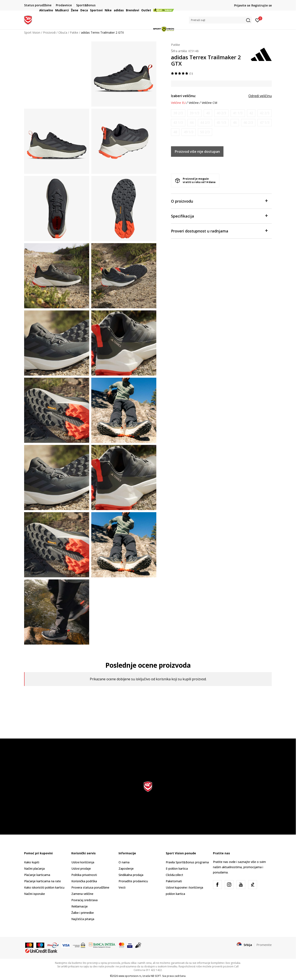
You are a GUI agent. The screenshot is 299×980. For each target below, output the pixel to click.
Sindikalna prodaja (131, 875)
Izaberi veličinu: (183, 96)
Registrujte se (262, 5)
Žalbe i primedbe (83, 913)
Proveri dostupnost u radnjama (219, 231)
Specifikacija (219, 216)
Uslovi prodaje (81, 869)
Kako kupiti (32, 862)
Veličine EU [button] (178, 103)
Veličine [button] (194, 103)
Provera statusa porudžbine (90, 887)
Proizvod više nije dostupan (197, 152)
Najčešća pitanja (83, 919)
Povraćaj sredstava (84, 900)
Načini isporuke (35, 894)
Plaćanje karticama (37, 875)
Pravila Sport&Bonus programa (187, 862)
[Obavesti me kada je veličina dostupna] (178, 113)
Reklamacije (80, 906)
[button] (220, 20)
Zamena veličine (82, 894)
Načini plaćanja (34, 869)
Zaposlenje (126, 869)
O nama (124, 862)
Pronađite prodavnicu (133, 881)
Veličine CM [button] (209, 103)
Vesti (122, 887)
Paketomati (174, 881)
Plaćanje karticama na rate (42, 881)
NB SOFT (156, 976)
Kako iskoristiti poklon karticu (44, 887)
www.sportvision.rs (130, 976)
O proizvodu (219, 201)
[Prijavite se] (258, 20)
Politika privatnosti (84, 875)
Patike (176, 45)
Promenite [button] (264, 945)
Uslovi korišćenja (83, 862)
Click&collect (174, 875)
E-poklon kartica (177, 869)
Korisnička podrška (84, 881)
